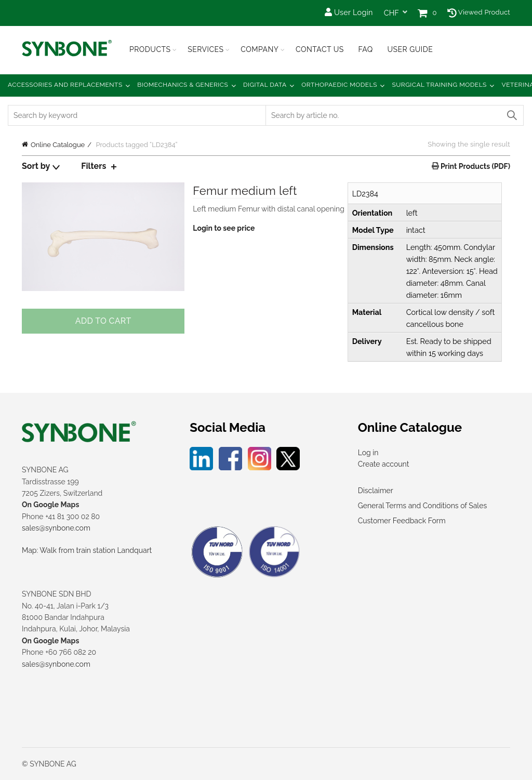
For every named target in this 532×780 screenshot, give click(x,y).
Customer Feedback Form (402, 521)
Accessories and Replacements (65, 85)
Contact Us (320, 49)
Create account (384, 464)
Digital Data (265, 85)
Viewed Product (479, 12)
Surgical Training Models (440, 85)
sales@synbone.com (56, 528)
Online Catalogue (58, 145)
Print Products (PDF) (475, 166)
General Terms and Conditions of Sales (422, 506)
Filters (94, 166)
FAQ (365, 49)
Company (260, 49)
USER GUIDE (410, 49)
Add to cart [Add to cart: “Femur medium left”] (103, 321)
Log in (368, 453)
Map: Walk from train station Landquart (87, 550)
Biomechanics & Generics (183, 85)
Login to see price (224, 228)
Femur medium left (245, 191)
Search (511, 115)
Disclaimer (376, 491)
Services (205, 49)
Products (150, 49)
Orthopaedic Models (339, 85)
